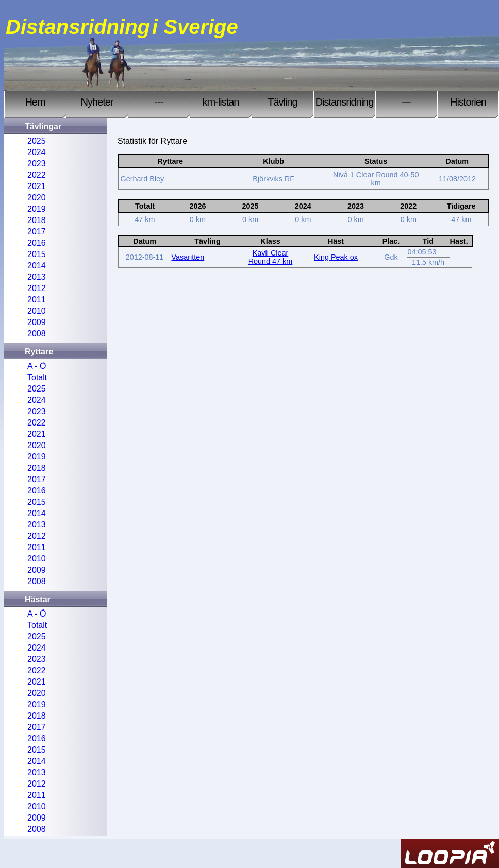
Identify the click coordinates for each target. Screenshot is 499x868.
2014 (37, 266)
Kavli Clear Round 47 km (271, 257)
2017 (37, 232)
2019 (37, 209)
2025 (37, 141)
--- (159, 102)
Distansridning (345, 102)
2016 (37, 243)
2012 (37, 288)
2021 (37, 186)
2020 (37, 198)
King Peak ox (336, 257)
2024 (37, 152)
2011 (37, 300)
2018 (37, 220)
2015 (37, 254)
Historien (468, 102)
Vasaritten (188, 257)
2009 (37, 322)
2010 (37, 311)
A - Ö (37, 366)
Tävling (282, 102)
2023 (37, 164)
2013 (37, 277)
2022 (37, 175)
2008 (37, 334)
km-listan (220, 102)
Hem (35, 102)
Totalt (37, 377)
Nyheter (97, 102)
